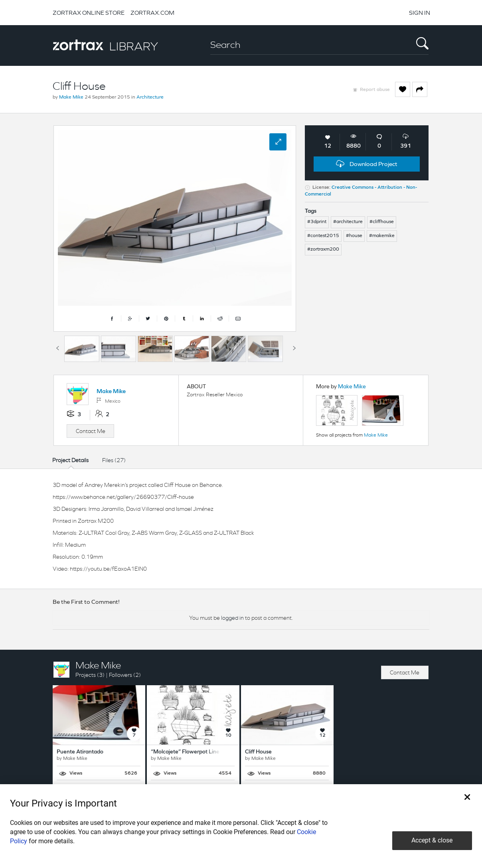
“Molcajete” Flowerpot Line (185, 752)
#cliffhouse (382, 222)
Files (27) (114, 460)
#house (354, 236)
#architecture (348, 222)
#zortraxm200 (323, 249)
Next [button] (294, 347)
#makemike (382, 236)
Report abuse (375, 90)
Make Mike (71, 97)
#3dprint (317, 222)
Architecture (150, 97)
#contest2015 (323, 236)
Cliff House (258, 752)
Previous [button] (57, 347)
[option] (82, 349)
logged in (232, 618)
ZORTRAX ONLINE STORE (89, 13)
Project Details (70, 460)
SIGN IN (420, 13)
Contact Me (91, 431)
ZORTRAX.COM (152, 13)
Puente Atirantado (80, 752)
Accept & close (432, 840)
